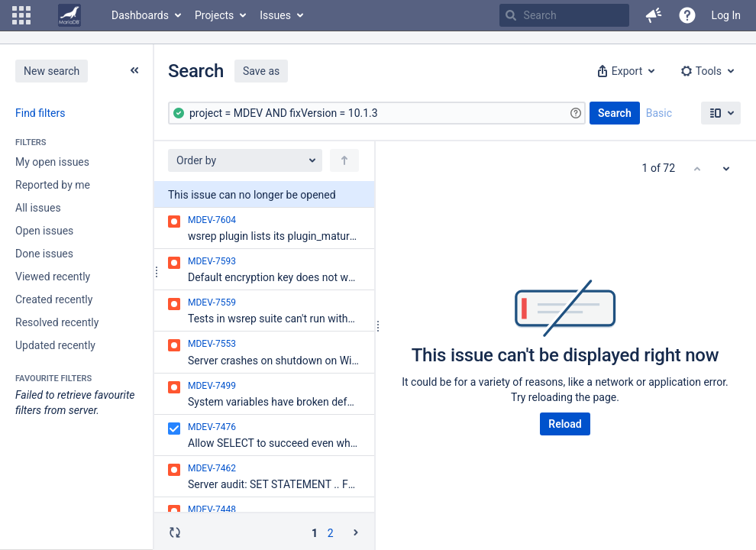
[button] (21, 15)
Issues (275, 15)
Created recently (54, 299)
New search (52, 71)
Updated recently (55, 345)
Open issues (44, 231)
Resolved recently (57, 322)
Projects (214, 15)
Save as (261, 71)
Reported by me (53, 185)
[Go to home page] (69, 15)
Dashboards (140, 15)
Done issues (44, 254)
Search (615, 113)
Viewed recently (53, 277)
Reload (565, 424)
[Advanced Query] (377, 113)
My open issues (52, 162)
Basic (659, 113)
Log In (726, 15)
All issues (38, 208)
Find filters (40, 113)
